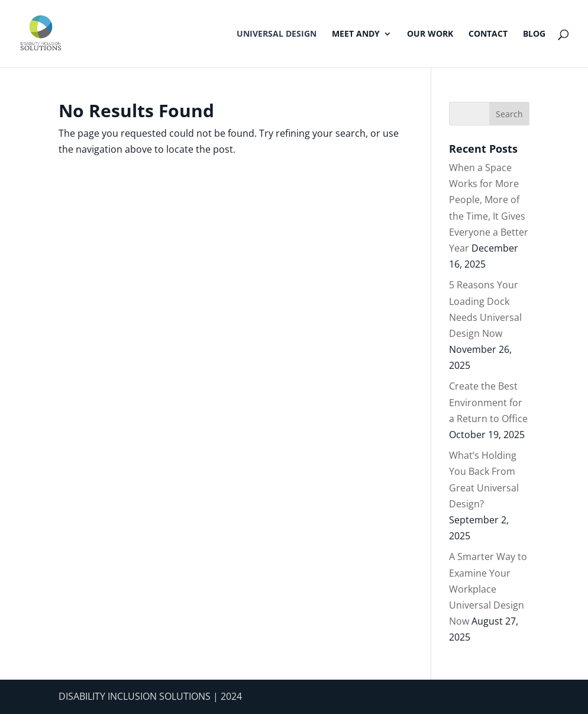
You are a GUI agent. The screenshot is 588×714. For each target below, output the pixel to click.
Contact (488, 34)
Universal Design (277, 34)
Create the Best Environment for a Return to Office (488, 402)
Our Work (430, 34)
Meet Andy (356, 34)
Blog (534, 34)
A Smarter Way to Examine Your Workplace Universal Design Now (488, 589)
